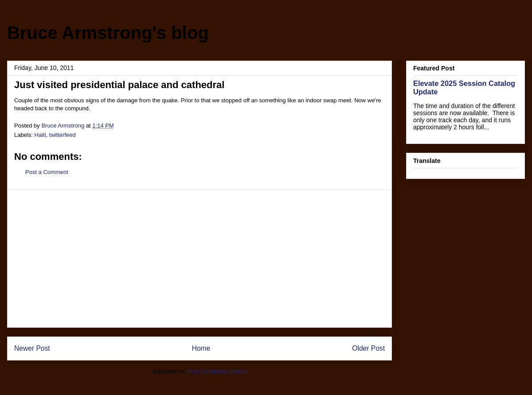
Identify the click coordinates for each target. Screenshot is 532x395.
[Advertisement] (199, 259)
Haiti (40, 135)
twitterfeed (63, 135)
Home (201, 348)
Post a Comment (47, 172)
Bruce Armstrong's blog (108, 33)
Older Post (368, 348)
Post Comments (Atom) (217, 371)
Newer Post (32, 348)
